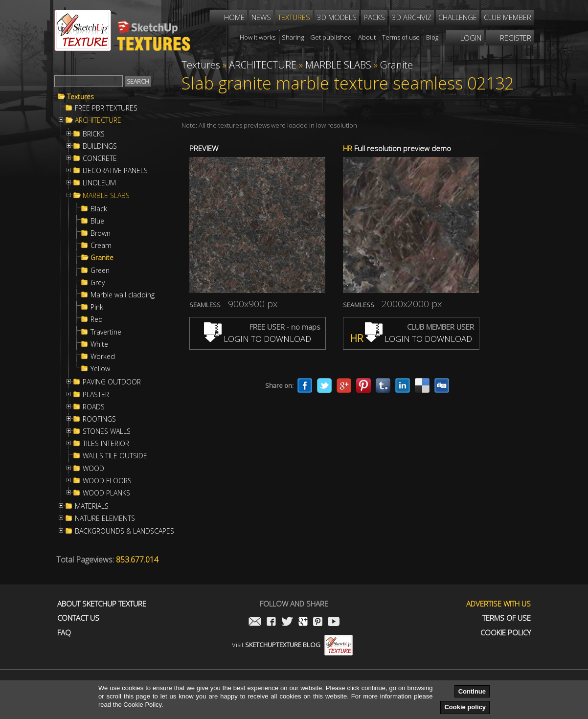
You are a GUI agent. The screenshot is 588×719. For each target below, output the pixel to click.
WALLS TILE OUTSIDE (115, 456)
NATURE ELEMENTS (105, 518)
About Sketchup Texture (102, 604)
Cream (101, 246)
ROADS (94, 407)
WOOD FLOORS (107, 481)
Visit (292, 645)
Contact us (78, 618)
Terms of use (507, 618)
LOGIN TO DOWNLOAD (258, 339)
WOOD (93, 469)
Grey (98, 283)
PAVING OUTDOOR (112, 382)
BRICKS (94, 134)
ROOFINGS (99, 419)
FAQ (64, 633)
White (99, 344)
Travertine (106, 332)
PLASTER (96, 395)
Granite (102, 258)
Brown (101, 233)
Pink (97, 307)
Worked (103, 357)
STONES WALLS (107, 431)
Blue (97, 221)
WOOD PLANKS (106, 493)
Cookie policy (465, 707)
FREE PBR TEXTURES (106, 108)
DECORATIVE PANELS (115, 171)
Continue (472, 691)
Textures (80, 97)
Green (100, 270)
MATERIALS (92, 506)
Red (97, 319)
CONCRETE (100, 158)
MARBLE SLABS (106, 196)
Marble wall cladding (123, 295)
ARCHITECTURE (98, 120)
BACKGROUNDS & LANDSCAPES (124, 531)
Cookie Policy (506, 633)
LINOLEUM (99, 183)
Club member (508, 17)
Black (99, 209)
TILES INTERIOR (106, 444)
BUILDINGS (100, 146)
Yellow (100, 369)
